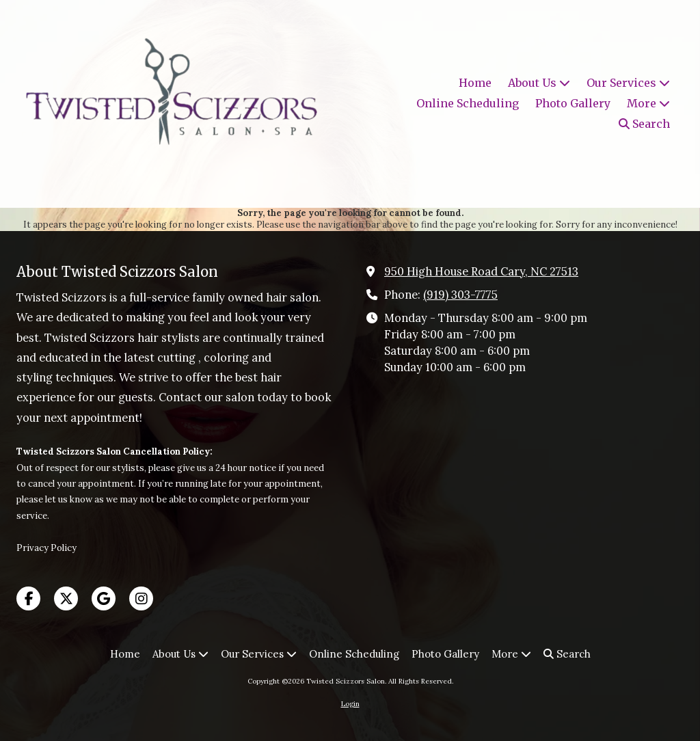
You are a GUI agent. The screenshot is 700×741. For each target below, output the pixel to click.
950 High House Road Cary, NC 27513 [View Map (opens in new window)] (481, 271)
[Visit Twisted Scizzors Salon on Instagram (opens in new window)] (141, 598)
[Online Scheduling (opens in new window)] (468, 104)
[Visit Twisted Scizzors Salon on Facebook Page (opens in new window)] (28, 598)
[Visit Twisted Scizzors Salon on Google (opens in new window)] (104, 598)
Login (350, 704)
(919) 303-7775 (460, 295)
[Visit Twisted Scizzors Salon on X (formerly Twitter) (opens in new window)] (66, 598)
